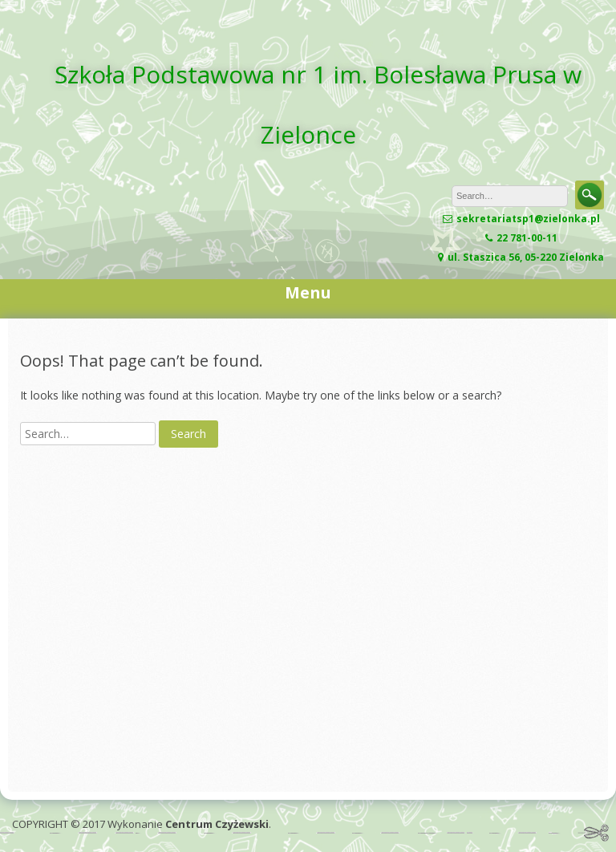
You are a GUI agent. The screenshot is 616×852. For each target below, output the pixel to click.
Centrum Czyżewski (217, 824)
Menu (308, 292)
